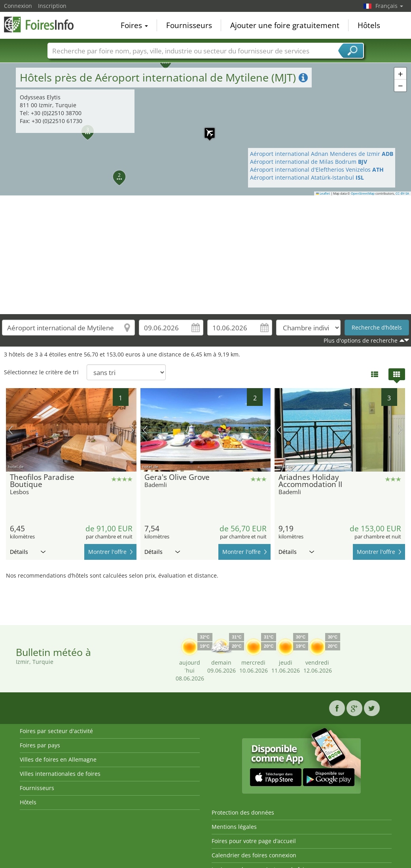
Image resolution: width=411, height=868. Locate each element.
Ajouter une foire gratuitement (285, 25)
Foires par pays (40, 745)
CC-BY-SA (402, 193)
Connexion (18, 6)
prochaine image (132, 430)
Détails (28, 552)
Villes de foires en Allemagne (58, 759)
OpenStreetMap (363, 193)
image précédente (10, 430)
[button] (115, 172)
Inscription (52, 6)
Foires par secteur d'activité (56, 731)
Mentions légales (234, 827)
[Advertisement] (206, 255)
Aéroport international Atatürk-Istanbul (307, 177)
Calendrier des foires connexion (254, 855)
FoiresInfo (44, 25)
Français (389, 6)
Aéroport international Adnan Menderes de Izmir (322, 154)
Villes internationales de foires (60, 774)
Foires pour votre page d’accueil (254, 841)
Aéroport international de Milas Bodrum (309, 162)
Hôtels (369, 25)
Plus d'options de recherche (361, 340)
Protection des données (243, 812)
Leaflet (323, 193)
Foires (134, 25)
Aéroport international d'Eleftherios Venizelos (317, 170)
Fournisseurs (189, 25)
